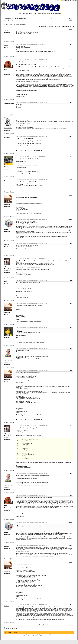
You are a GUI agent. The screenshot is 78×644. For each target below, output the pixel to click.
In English (38, 14)
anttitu (6, 45)
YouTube (42, 359)
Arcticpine (7, 137)
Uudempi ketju (42, 26)
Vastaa (7, 41)
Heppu (6, 229)
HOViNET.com (19, 359)
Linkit (44, 14)
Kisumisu (7, 181)
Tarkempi (70, 21)
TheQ (6, 267)
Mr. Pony (53, 639)
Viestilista (17, 24)
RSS (17, 632)
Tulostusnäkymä (9, 632)
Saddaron (7, 245)
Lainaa (71, 29)
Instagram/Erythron (20, 358)
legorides (7, 167)
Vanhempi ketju (52, 26)
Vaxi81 (6, 30)
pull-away (7, 551)
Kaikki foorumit (9, 24)
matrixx (6, 282)
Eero (6, 70)
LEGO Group (42, 640)
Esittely (32, 14)
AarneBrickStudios (9, 104)
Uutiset (19, 14)
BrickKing (7, 338)
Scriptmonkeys (45, 639)
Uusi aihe (24, 24)
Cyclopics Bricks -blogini (21, 94)
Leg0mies (7, 610)
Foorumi (49, 14)
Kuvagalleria (57, 14)
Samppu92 (10, 21)
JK (5, 359)
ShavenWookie (8, 128)
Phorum (35, 639)
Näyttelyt (25, 14)
